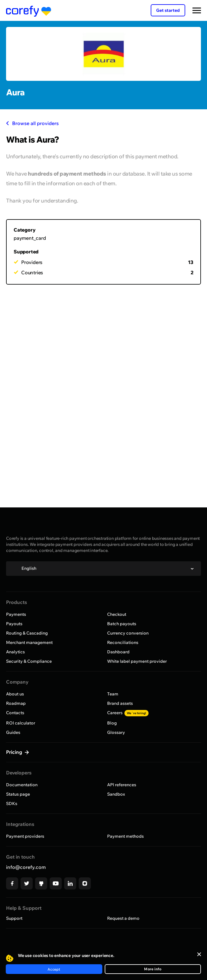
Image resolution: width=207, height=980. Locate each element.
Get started (168, 10)
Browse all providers (32, 123)
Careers (128, 713)
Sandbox (116, 794)
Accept (54, 969)
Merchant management (29, 642)
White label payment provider (137, 661)
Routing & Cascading (27, 633)
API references (122, 785)
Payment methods (125, 836)
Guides (13, 732)
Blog (112, 723)
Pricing (15, 752)
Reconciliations (123, 642)
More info (153, 969)
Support (14, 918)
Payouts (14, 624)
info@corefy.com (26, 867)
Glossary (116, 732)
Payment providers (25, 836)
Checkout (117, 614)
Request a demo (123, 918)
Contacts (15, 713)
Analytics (15, 652)
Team (113, 694)
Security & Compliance (29, 661)
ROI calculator (21, 723)
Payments (16, 614)
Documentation (22, 785)
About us (15, 694)
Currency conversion (128, 633)
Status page (18, 794)
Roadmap (16, 703)
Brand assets (120, 703)
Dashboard (118, 652)
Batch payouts (122, 624)
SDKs (12, 803)
